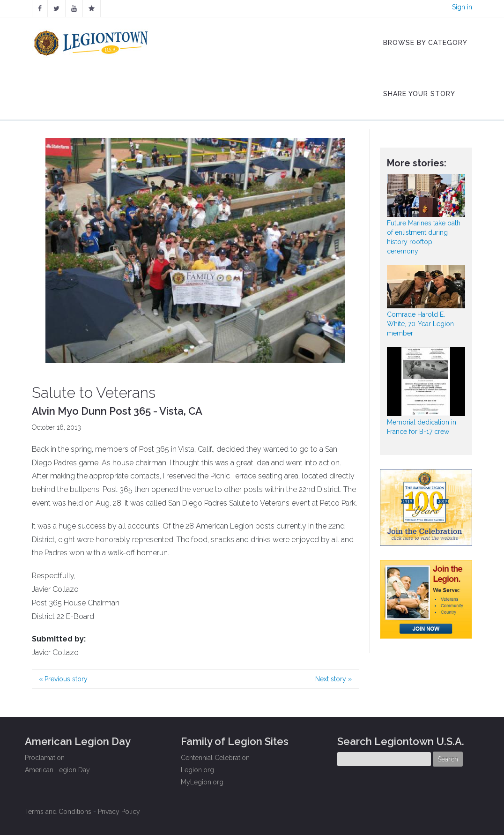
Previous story (63, 679)
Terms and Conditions (58, 812)
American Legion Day (57, 770)
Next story (334, 679)
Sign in (462, 7)
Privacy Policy (119, 812)
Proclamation (45, 758)
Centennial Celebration (215, 758)
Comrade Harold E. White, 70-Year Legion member (420, 324)
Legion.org (197, 770)
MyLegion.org (202, 782)
